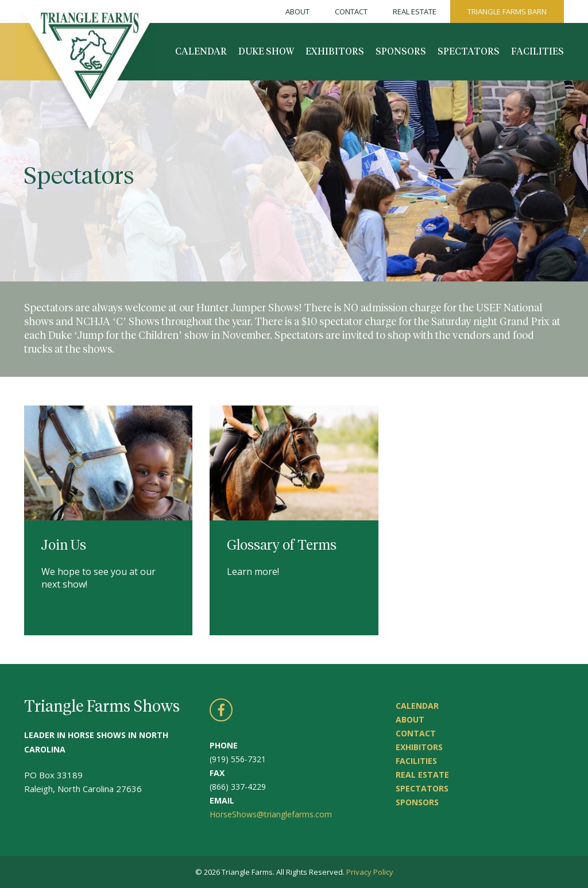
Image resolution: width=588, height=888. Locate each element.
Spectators (469, 52)
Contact (351, 11)
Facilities (537, 52)
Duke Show (266, 52)
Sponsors (401, 52)
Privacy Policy (370, 872)
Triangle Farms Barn (507, 11)
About (297, 11)
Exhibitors (335, 52)
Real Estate (415, 11)
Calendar (201, 52)
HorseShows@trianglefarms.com (271, 814)
